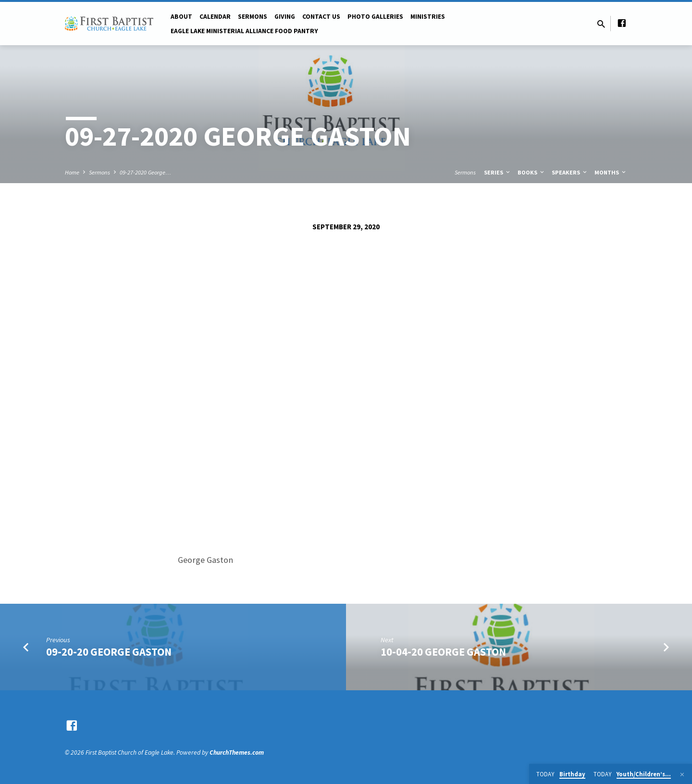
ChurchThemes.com (237, 753)
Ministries (428, 17)
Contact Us (321, 17)
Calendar (215, 17)
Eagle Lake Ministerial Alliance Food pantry (244, 31)
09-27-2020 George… (145, 172)
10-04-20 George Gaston (443, 652)
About (181, 17)
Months (611, 172)
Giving (285, 17)
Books (531, 172)
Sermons (253, 17)
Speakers (570, 172)
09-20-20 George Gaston (109, 652)
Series (498, 172)
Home (72, 172)
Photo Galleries (375, 17)
